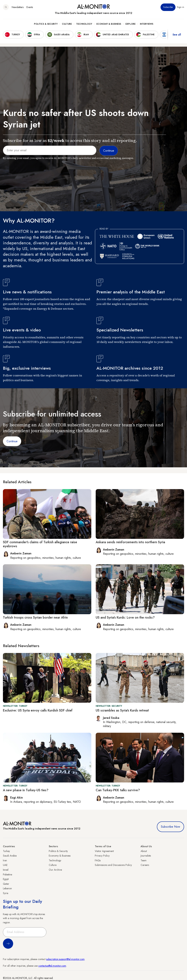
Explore (130, 24)
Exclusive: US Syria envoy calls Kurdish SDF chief (38, 710)
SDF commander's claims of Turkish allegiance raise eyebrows (40, 544)
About (144, 851)
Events (30, 7)
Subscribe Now (170, 827)
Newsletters (18, 7)
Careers (145, 865)
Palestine (7, 874)
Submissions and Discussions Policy (113, 865)
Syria (6, 893)
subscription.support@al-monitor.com (65, 959)
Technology (84, 24)
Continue (12, 441)
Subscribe (168, 7)
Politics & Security (46, 24)
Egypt (6, 879)
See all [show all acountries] (177, 35)
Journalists (146, 856)
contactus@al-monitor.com (52, 966)
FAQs (98, 860)
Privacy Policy (102, 856)
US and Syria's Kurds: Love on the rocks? (125, 617)
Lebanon (7, 888)
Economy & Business (109, 24)
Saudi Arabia (10, 856)
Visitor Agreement (104, 851)
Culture (67, 24)
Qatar (6, 884)
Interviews (147, 24)
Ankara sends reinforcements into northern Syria (130, 542)
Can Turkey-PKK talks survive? (118, 790)
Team (144, 860)
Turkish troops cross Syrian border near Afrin (35, 617)
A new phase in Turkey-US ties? (26, 790)
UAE (5, 865)
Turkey (6, 851)
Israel (6, 870)
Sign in (181, 7)
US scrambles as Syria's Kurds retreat (122, 710)
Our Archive (55, 870)
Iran (5, 860)
